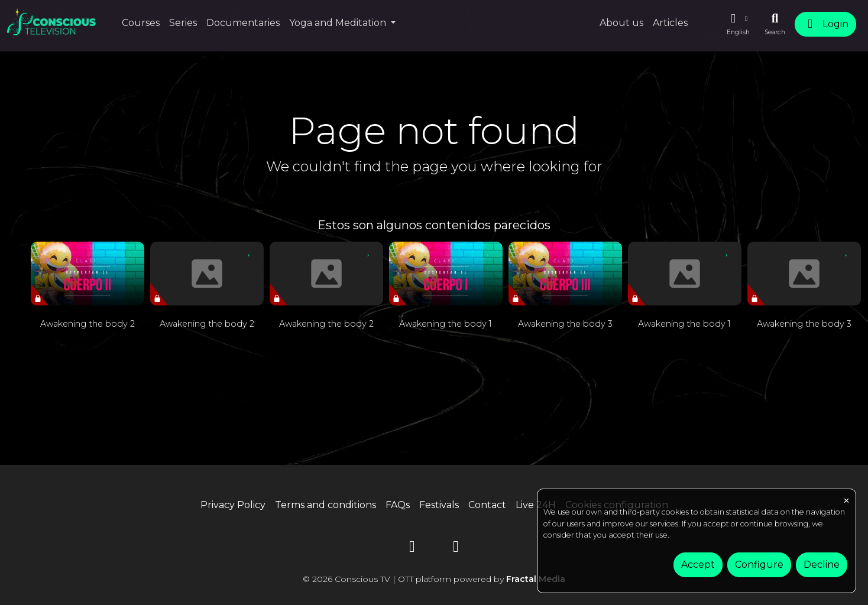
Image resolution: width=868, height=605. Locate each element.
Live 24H (536, 505)
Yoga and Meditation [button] (339, 23)
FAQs (398, 505)
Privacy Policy (233, 505)
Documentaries (243, 23)
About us (621, 23)
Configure (759, 565)
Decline (822, 565)
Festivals (439, 505)
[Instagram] (456, 549)
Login (825, 24)
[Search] (775, 24)
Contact (487, 505)
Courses (141, 23)
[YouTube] (412, 549)
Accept (698, 565)
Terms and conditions (325, 505)
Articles (670, 23)
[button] (738, 24)
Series (183, 23)
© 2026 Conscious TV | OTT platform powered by (434, 579)
